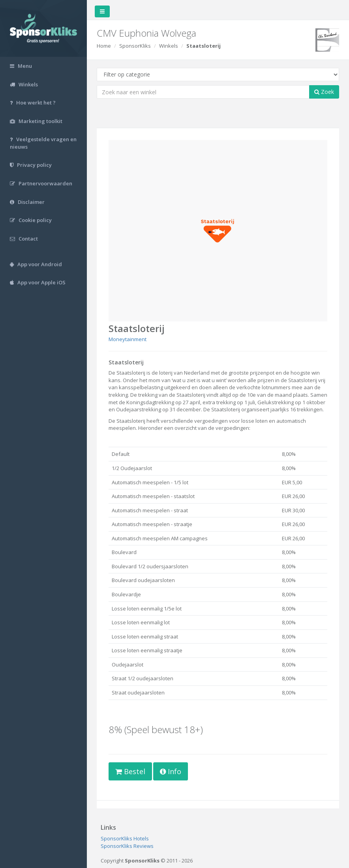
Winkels (169, 46)
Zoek (324, 92)
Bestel (130, 771)
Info (171, 771)
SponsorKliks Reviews (127, 846)
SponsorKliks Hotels (125, 838)
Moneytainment (128, 339)
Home (104, 46)
